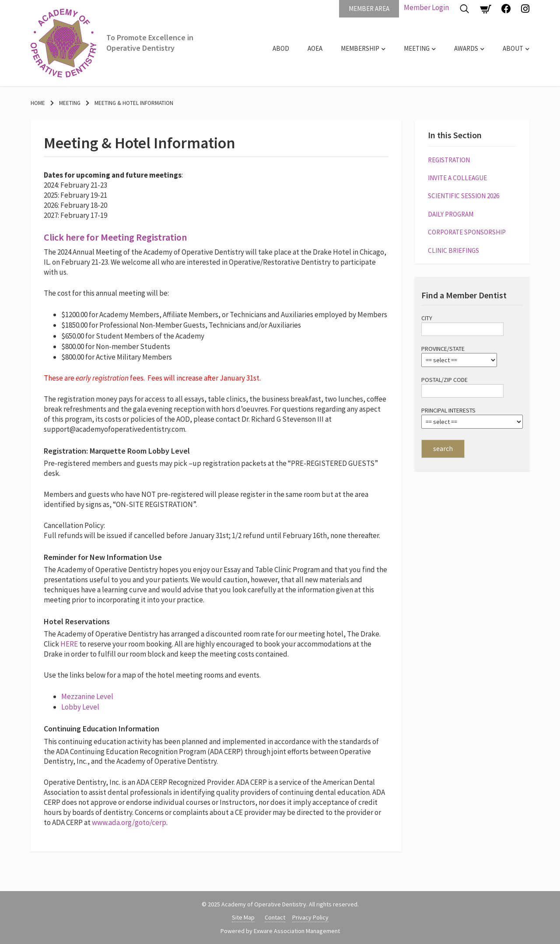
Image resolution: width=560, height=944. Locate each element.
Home (38, 103)
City (427, 318)
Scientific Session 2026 (464, 196)
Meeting (417, 48)
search (443, 448)
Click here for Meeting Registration (115, 237)
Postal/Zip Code (444, 380)
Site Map (243, 917)
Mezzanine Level (87, 696)
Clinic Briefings (453, 250)
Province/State (443, 349)
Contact (275, 917)
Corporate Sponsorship (467, 232)
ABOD (281, 48)
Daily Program (451, 214)
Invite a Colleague (457, 178)
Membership (360, 48)
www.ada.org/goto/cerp (129, 822)
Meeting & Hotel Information (134, 103)
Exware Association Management (297, 931)
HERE (70, 644)
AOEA (315, 48)
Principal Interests (448, 410)
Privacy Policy (310, 917)
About (513, 48)
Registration (449, 160)
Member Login (426, 7)
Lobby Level (80, 707)
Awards (466, 48)
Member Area (369, 9)
